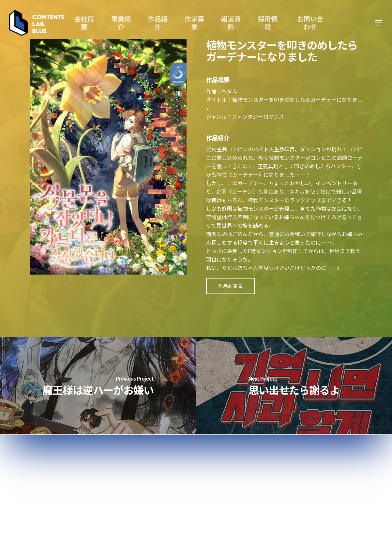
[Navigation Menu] (379, 23)
